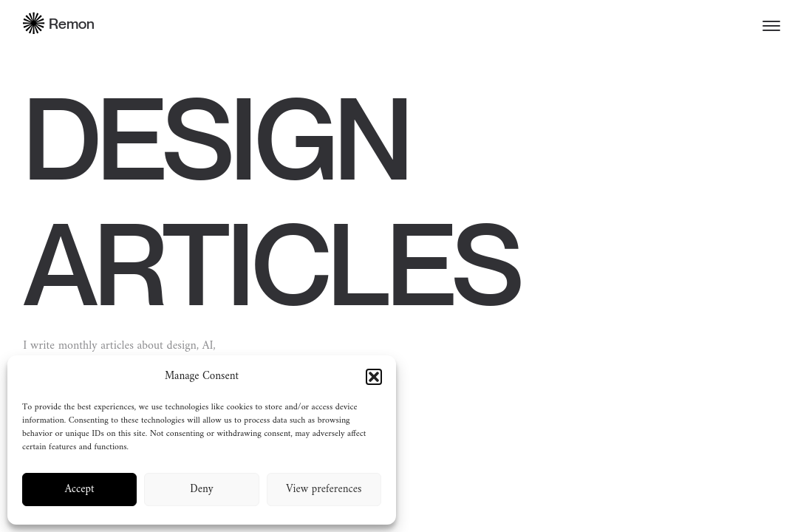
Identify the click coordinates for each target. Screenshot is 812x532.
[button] (374, 377)
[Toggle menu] (771, 26)
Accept (80, 490)
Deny (201, 490)
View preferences (324, 490)
